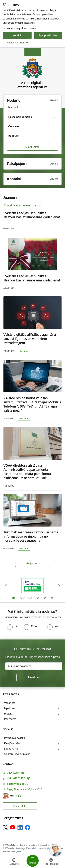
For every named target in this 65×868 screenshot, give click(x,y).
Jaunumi (24, 351)
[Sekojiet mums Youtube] (13, 827)
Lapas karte (11, 749)
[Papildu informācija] (29, 773)
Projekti (9, 714)
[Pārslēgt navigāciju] (33, 861)
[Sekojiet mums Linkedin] (20, 827)
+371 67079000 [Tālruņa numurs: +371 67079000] (16, 773)
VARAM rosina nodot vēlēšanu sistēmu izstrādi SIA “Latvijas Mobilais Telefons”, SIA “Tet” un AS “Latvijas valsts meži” (32, 404)
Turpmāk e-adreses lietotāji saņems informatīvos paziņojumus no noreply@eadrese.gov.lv (31, 536)
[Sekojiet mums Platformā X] (5, 827)
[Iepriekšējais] (6, 586)
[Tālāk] (59, 586)
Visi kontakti (20, 806)
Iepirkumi (10, 708)
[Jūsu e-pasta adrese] (34, 666)
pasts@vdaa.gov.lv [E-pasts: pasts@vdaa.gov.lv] (18, 784)
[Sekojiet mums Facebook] (28, 827)
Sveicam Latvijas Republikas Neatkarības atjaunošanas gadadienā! (32, 215)
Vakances (10, 703)
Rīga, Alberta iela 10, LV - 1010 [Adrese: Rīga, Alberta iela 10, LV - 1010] (25, 789)
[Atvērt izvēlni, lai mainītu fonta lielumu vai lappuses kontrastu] (51, 862)
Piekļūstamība (12, 743)
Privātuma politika (15, 738)
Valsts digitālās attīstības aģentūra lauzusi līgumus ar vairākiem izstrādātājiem (30, 339)
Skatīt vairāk (32, 147)
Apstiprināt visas (48, 35)
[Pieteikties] (34, 678)
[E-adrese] (10, 796)
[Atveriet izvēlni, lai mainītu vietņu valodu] (14, 862)
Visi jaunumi (33, 563)
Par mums (10, 719)
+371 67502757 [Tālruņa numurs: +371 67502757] (16, 778)
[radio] (12, 626)
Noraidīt (17, 35)
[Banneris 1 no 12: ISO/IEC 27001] (32, 586)
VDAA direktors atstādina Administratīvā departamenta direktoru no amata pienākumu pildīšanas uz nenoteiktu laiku (27, 472)
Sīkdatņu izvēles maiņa (17, 754)
